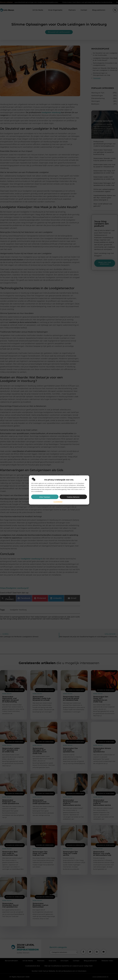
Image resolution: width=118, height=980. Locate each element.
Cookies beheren (73, 497)
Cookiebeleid (58, 502)
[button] (86, 480)
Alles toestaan (45, 497)
